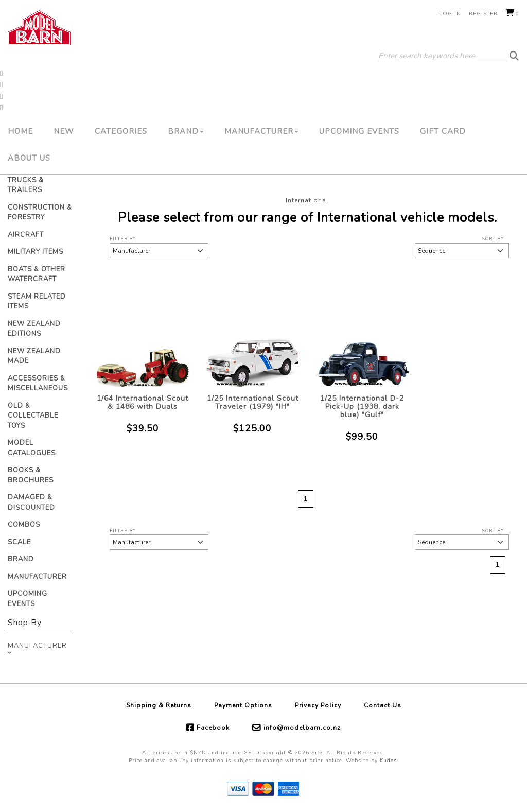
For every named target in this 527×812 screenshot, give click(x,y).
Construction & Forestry (40, 213)
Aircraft (26, 235)
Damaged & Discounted (31, 503)
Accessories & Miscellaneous (38, 384)
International (307, 200)
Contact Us (383, 705)
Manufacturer (261, 131)
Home (20, 131)
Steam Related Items (37, 302)
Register (483, 14)
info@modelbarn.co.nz (302, 728)
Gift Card (443, 131)
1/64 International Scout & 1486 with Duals (143, 402)
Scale (19, 542)
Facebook (213, 728)
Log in (450, 14)
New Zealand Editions (34, 329)
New (64, 131)
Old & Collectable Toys (33, 416)
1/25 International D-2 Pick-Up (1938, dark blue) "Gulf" (362, 407)
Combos (24, 525)
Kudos (388, 761)
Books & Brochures (31, 475)
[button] (2, 72)
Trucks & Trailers (26, 185)
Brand (186, 131)
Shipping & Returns (159, 705)
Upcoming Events (359, 131)
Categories (121, 131)
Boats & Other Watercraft (37, 274)
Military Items (36, 252)
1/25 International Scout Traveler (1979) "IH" (253, 402)
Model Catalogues (32, 448)
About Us (29, 158)
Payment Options (243, 705)
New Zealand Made (34, 356)
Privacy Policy (318, 705)
